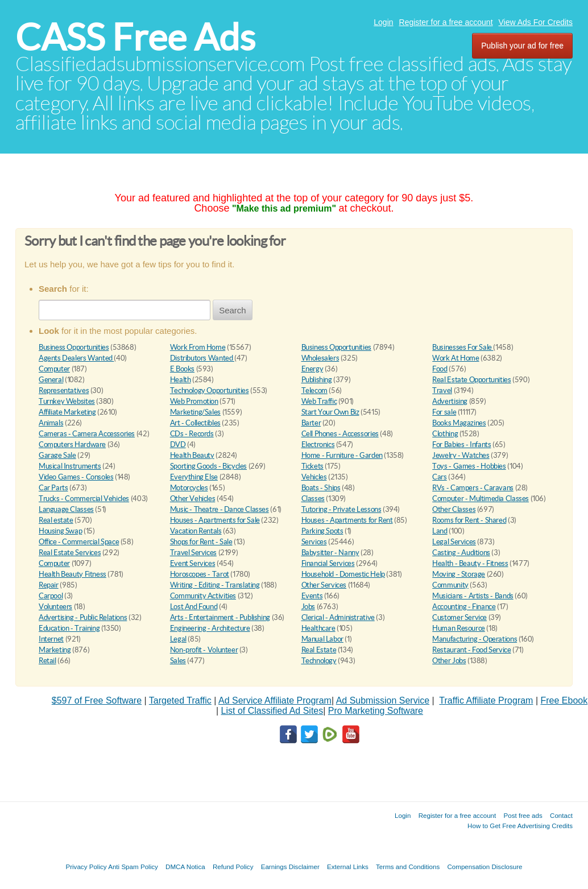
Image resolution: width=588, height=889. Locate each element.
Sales (178, 661)
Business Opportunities (74, 347)
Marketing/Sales (195, 412)
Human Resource (459, 628)
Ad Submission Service (383, 700)
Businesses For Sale (463, 347)
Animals (51, 423)
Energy (312, 369)
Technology (319, 661)
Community (450, 585)
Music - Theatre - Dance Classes (220, 509)
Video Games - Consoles (76, 477)
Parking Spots (322, 531)
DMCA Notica (185, 867)
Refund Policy (233, 867)
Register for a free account (446, 22)
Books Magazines (459, 423)
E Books (182, 369)
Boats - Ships (321, 488)
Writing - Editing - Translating (215, 585)
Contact (561, 815)
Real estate (56, 520)
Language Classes (66, 509)
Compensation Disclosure (485, 867)
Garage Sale (57, 455)
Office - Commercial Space (79, 542)
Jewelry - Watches (461, 455)
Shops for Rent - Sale (201, 542)
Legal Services (454, 542)
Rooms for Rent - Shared (469, 520)
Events (312, 596)
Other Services (324, 585)
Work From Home (198, 347)
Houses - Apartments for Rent (347, 520)
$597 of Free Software (97, 700)
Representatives (64, 390)
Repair (49, 585)
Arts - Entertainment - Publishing (220, 617)
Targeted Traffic (180, 700)
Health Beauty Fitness (73, 574)
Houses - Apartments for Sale (215, 520)
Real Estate (319, 650)
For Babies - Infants (461, 444)
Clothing (445, 434)
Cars (439, 477)
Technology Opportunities (210, 390)
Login (383, 22)
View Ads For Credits (536, 22)
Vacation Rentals (196, 531)
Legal (178, 639)
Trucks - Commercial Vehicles (84, 499)
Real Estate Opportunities (471, 380)
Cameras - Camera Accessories (87, 434)
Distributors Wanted (202, 358)
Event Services (193, 563)
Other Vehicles (193, 499)
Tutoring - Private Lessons (341, 509)
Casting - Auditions (461, 553)
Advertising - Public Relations (83, 617)
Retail (47, 661)
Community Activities (203, 596)
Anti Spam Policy (133, 867)
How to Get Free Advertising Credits (520, 826)
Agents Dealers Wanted (76, 358)
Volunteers (55, 607)
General (51, 380)
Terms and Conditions (408, 867)
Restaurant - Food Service (471, 650)
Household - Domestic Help (343, 574)
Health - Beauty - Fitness (470, 563)
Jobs (308, 607)
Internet (51, 639)
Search (233, 310)
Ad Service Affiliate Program (275, 700)
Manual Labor (322, 639)
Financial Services (328, 563)
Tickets (312, 466)
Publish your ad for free (522, 46)
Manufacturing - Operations (475, 639)
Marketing (55, 650)
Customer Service (459, 617)
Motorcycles (189, 488)
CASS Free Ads (135, 37)
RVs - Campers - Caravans (473, 488)
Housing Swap (60, 531)
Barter (311, 423)
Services (314, 542)
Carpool (51, 596)
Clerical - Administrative (338, 617)
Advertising (450, 401)
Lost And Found (194, 607)
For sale (444, 412)
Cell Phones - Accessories (340, 434)
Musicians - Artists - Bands (473, 596)
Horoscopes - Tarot (200, 574)
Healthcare (318, 628)
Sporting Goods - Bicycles (208, 466)
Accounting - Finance (464, 607)
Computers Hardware (72, 444)
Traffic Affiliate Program (486, 700)
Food (440, 369)
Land (440, 531)
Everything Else (194, 477)
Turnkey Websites (67, 401)
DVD (178, 444)
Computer (54, 369)
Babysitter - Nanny (330, 553)
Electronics (318, 444)
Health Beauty (192, 455)
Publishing (317, 380)
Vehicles (314, 477)
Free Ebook (564, 700)
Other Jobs (449, 661)
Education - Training (69, 628)
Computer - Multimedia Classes (481, 499)
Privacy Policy (86, 867)
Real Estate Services (70, 553)
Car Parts (53, 488)
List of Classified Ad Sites (272, 711)
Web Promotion (194, 401)
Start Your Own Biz (330, 412)
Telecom (314, 390)
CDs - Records (192, 434)
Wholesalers (320, 358)
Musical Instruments (70, 466)
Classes (313, 499)
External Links (348, 867)
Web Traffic (319, 401)
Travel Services (193, 553)
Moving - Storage (459, 574)
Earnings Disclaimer (290, 867)
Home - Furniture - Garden (342, 455)
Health (181, 380)
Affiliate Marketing (67, 412)
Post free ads (523, 815)
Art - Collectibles (195, 423)
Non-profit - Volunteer (204, 650)
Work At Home (456, 358)
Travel (442, 390)
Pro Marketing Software (376, 711)
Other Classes (454, 509)
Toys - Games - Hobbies (469, 466)
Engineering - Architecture (210, 628)
